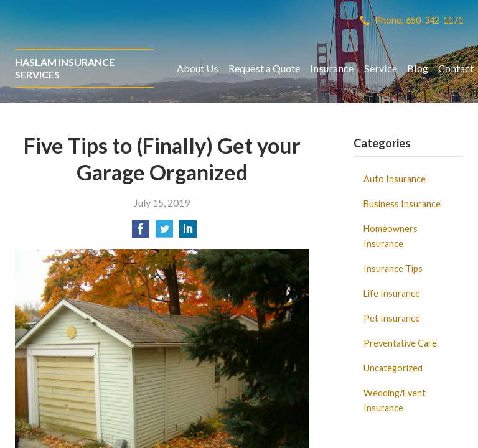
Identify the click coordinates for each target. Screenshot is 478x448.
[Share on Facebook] (141, 232)
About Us (198, 68)
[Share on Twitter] (164, 232)
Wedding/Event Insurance (395, 400)
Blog (418, 68)
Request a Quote (264, 68)
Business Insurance (402, 204)
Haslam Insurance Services (65, 68)
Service (381, 68)
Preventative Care (400, 343)
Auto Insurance (395, 179)
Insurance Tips (393, 268)
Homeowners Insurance (391, 236)
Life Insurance (392, 293)
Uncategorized (393, 368)
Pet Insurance (392, 318)
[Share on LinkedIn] (188, 232)
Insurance (332, 68)
